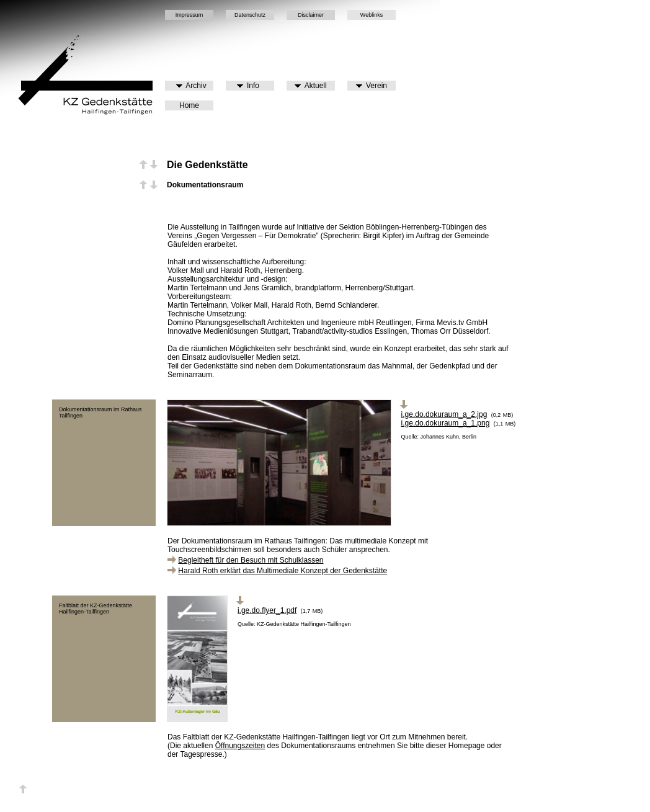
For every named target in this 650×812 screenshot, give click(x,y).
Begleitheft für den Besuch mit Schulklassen (251, 560)
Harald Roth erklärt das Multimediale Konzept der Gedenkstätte (283, 571)
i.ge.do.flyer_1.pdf (267, 610)
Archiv (191, 86)
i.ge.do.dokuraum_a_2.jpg (444, 414)
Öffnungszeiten (240, 746)
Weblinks (372, 15)
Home (189, 105)
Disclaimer (311, 15)
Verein (372, 86)
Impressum (189, 15)
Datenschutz (250, 15)
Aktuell (310, 86)
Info (248, 86)
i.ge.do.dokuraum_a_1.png (446, 423)
